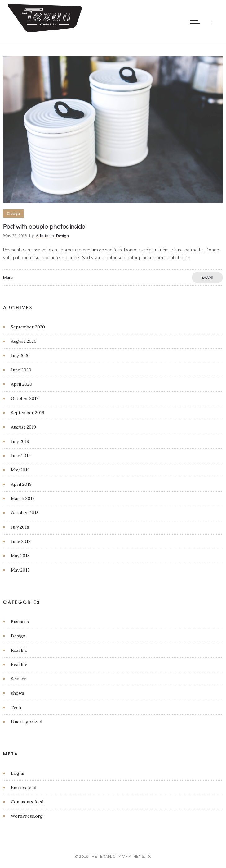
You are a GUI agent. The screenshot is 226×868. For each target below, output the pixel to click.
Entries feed (24, 788)
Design (18, 636)
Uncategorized (27, 722)
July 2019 (20, 441)
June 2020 (21, 370)
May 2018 (20, 556)
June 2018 (21, 541)
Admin (42, 236)
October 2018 (25, 513)
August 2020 (24, 341)
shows (18, 693)
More (8, 278)
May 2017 (20, 570)
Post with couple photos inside (44, 226)
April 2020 (22, 384)
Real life (19, 650)
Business (20, 622)
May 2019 (20, 470)
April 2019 (21, 484)
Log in (18, 773)
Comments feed (27, 802)
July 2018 (20, 527)
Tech (16, 707)
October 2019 (25, 398)
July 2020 (20, 356)
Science (19, 679)
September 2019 (28, 413)
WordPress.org (27, 816)
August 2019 (23, 427)
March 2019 (23, 498)
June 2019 (21, 456)
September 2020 (28, 327)
